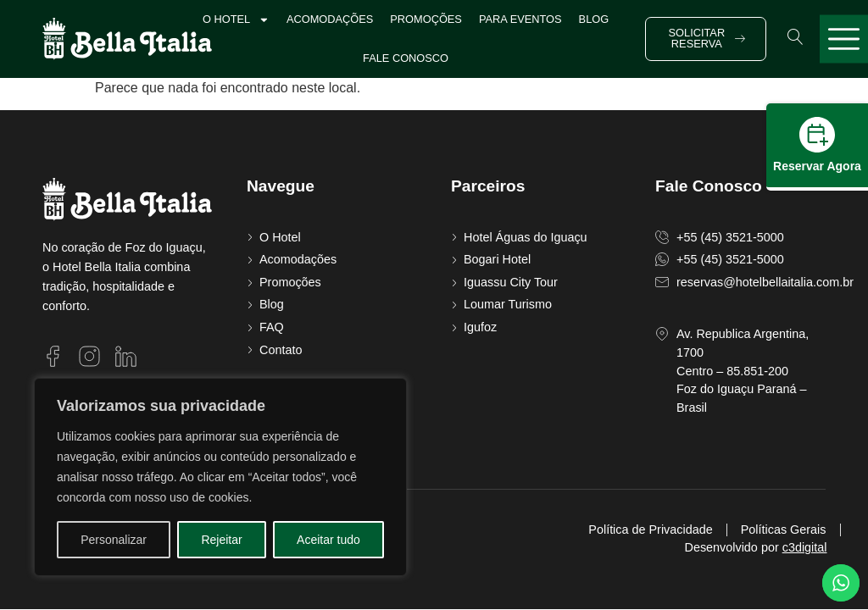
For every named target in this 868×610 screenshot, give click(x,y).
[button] (796, 37)
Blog (594, 19)
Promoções (426, 19)
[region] (220, 477)
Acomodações (330, 19)
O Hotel (236, 20)
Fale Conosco (406, 58)
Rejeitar (221, 540)
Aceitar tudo (328, 540)
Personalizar (114, 540)
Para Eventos (520, 19)
